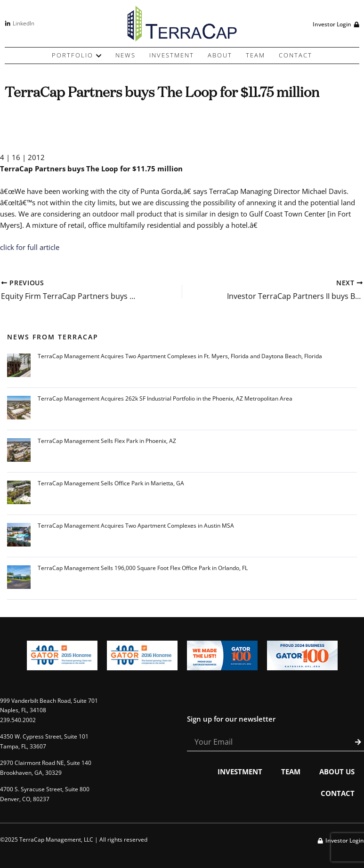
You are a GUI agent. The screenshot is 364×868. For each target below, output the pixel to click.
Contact (338, 793)
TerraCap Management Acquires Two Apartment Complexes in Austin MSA (136, 526)
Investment (240, 772)
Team (291, 772)
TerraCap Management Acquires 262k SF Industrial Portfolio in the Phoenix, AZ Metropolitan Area (165, 398)
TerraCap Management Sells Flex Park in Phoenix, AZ (107, 441)
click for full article (30, 247)
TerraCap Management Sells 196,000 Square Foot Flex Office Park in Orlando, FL (143, 568)
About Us (337, 772)
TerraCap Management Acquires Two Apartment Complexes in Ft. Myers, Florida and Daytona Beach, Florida (180, 356)
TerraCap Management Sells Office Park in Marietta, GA (111, 483)
